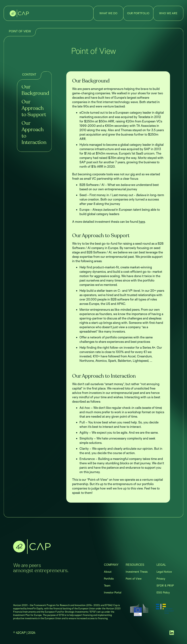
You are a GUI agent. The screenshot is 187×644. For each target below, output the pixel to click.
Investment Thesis (137, 572)
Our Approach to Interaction (34, 133)
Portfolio (109, 579)
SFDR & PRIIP (165, 586)
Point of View (134, 579)
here (142, 222)
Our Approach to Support (34, 108)
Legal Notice (164, 572)
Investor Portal (113, 592)
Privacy (161, 579)
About (108, 572)
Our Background (34, 90)
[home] (19, 13)
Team (107, 586)
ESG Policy (163, 592)
